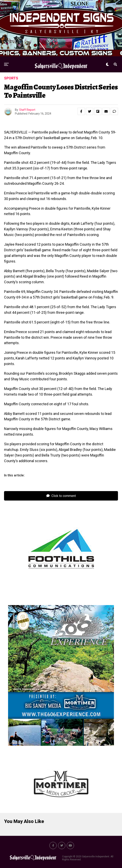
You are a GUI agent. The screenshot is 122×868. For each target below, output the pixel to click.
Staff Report (27, 110)
